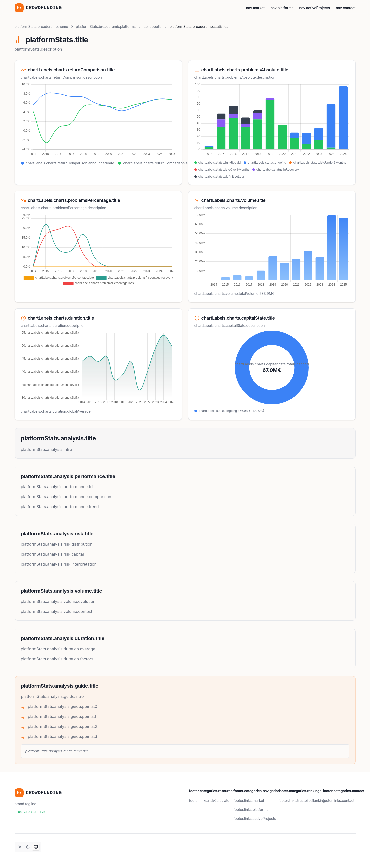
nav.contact (346, 8)
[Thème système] (36, 847)
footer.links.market (249, 801)
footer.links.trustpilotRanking (302, 801)
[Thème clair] (20, 847)
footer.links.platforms (251, 810)
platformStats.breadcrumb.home (41, 27)
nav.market (255, 8)
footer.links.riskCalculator (210, 801)
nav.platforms (282, 8)
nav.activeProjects (315, 8)
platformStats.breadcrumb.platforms (106, 27)
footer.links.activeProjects (255, 819)
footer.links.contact (339, 801)
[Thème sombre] (28, 847)
